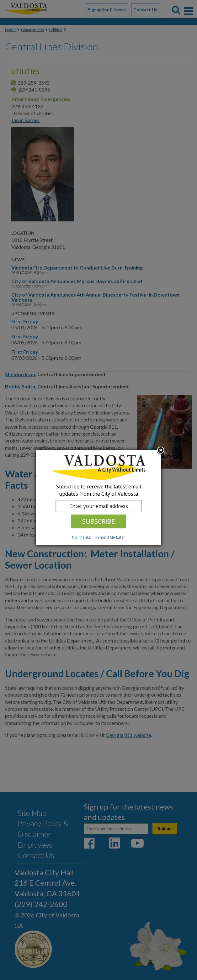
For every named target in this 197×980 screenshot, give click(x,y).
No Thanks (81, 537)
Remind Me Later (110, 537)
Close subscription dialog (161, 451)
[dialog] (98, 498)
